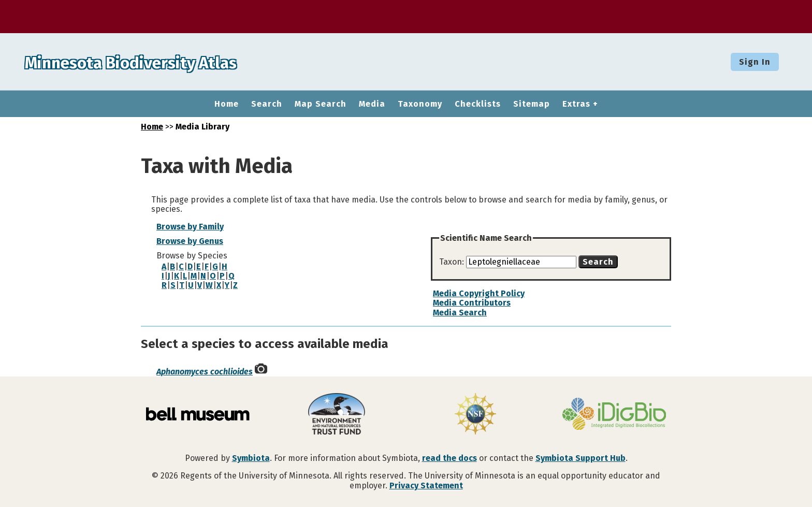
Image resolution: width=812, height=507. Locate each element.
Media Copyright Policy (479, 293)
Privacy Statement (426, 486)
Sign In (755, 62)
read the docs (450, 458)
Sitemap (532, 104)
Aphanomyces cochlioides (205, 372)
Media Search (460, 313)
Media (372, 104)
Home (227, 104)
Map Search (321, 104)
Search (267, 104)
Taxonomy (420, 104)
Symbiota (251, 458)
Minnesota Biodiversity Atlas (161, 62)
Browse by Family (190, 227)
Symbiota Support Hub (581, 458)
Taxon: (453, 262)
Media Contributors (472, 303)
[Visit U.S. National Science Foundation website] (475, 415)
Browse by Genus (190, 241)
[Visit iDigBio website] (614, 415)
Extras (576, 104)
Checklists (478, 104)
